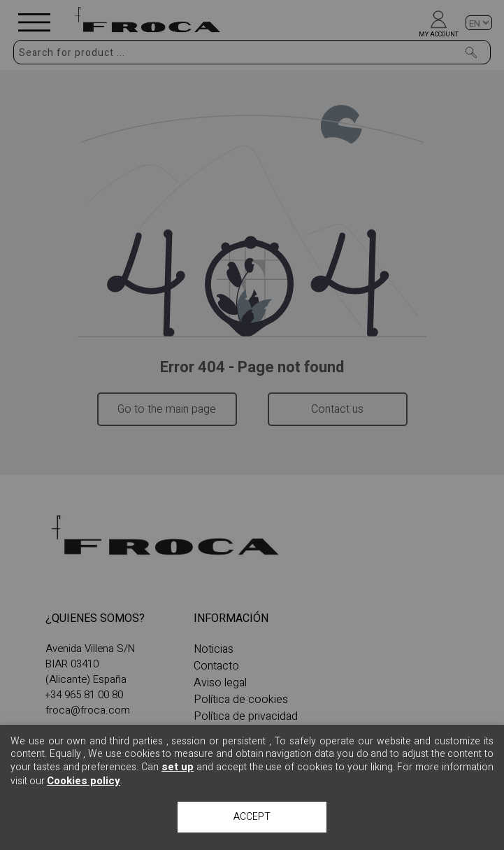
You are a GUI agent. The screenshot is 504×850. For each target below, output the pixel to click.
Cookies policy (84, 781)
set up (178, 767)
